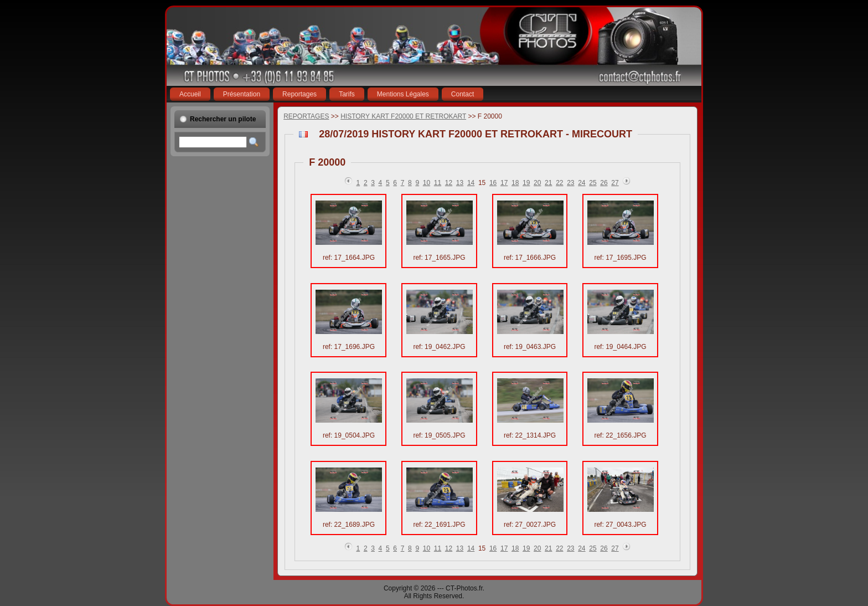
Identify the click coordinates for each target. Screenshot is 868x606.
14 (471, 183)
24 (582, 183)
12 (449, 183)
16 (493, 183)
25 (593, 183)
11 (438, 183)
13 (460, 183)
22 (559, 183)
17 (504, 183)
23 (570, 183)
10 (427, 183)
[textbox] (213, 142)
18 (515, 183)
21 (548, 183)
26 (604, 183)
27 (615, 183)
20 (537, 183)
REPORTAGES (306, 116)
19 (526, 183)
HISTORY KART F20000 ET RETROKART (403, 116)
